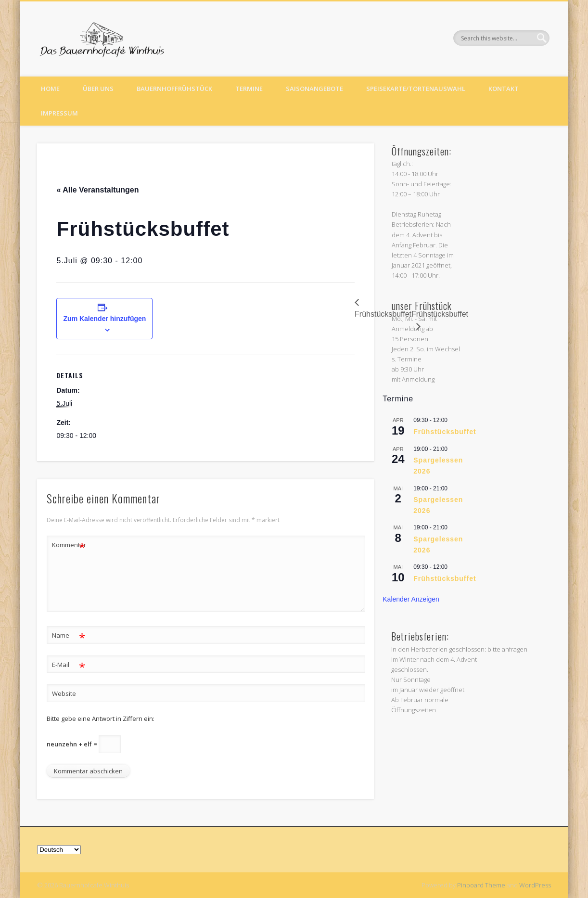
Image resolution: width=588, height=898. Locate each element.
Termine (249, 89)
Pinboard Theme (481, 885)
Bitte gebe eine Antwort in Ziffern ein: (101, 718)
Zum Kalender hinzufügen (105, 319)
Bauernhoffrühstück (174, 89)
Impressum (59, 113)
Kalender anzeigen (411, 599)
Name (69, 635)
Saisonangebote (314, 89)
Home (50, 89)
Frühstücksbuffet (445, 432)
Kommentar (69, 545)
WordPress (535, 885)
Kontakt (504, 89)
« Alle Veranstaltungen (97, 190)
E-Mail (69, 665)
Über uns (98, 89)
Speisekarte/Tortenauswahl (416, 89)
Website (64, 693)
